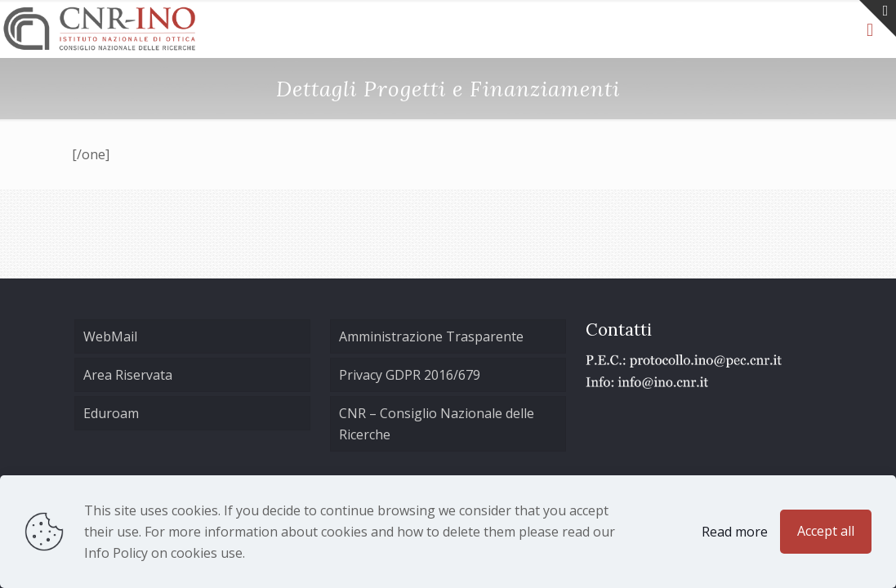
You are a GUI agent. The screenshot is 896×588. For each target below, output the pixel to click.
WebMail (110, 336)
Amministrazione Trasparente (431, 336)
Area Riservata (128, 375)
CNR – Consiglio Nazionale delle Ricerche (437, 424)
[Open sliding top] (878, 18)
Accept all (826, 531)
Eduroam (111, 413)
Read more (735, 532)
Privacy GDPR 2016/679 (410, 375)
